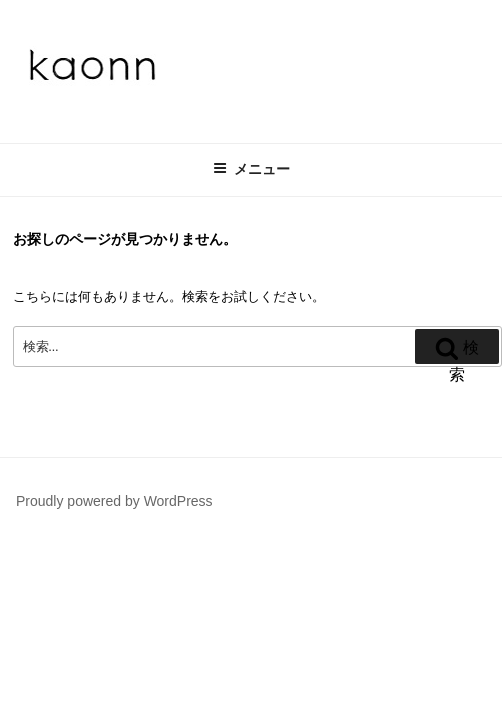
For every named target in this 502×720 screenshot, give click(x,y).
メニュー (251, 169)
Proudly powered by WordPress (114, 501)
